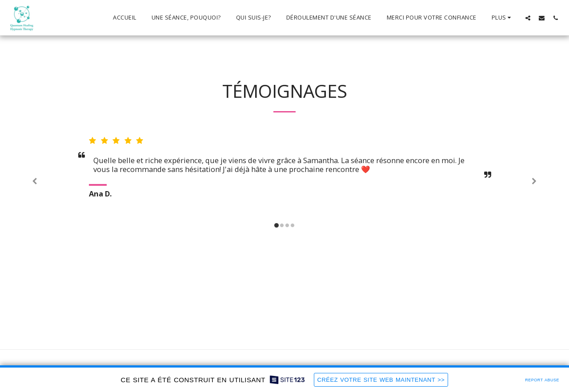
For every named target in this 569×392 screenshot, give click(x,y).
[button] (528, 18)
